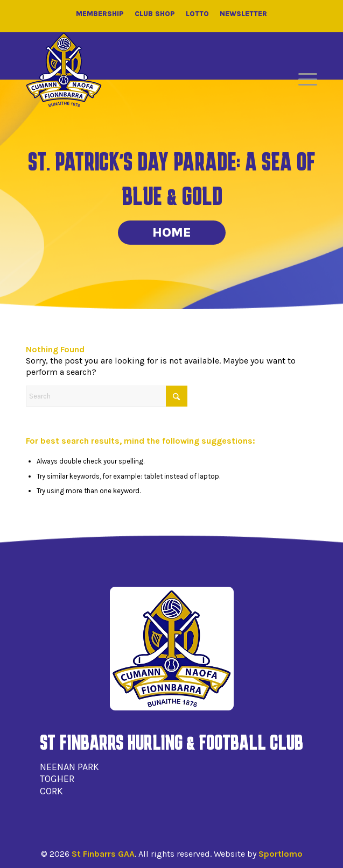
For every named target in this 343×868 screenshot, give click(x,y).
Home (172, 232)
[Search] (107, 396)
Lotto (197, 14)
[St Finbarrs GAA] (64, 70)
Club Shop (155, 14)
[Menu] (302, 80)
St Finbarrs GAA (103, 854)
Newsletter (243, 14)
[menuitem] (302, 80)
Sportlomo (281, 854)
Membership (100, 14)
